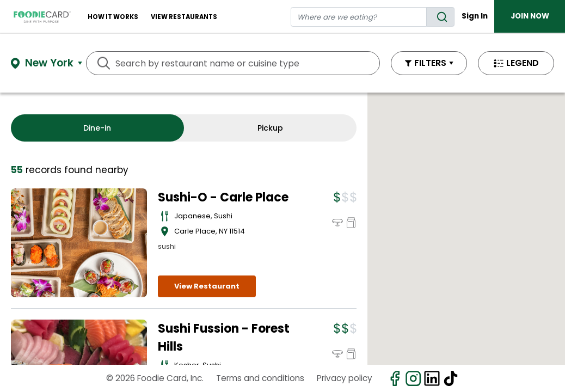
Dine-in (97, 128)
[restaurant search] (359, 17)
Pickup (270, 128)
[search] (440, 17)
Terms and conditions (260, 378)
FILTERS (430, 63)
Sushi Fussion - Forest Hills (224, 338)
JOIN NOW (530, 16)
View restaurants (184, 17)
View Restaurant (207, 286)
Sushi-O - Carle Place (223, 197)
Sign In (475, 16)
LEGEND (523, 63)
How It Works (113, 17)
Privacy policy (345, 378)
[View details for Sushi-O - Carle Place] (79, 243)
